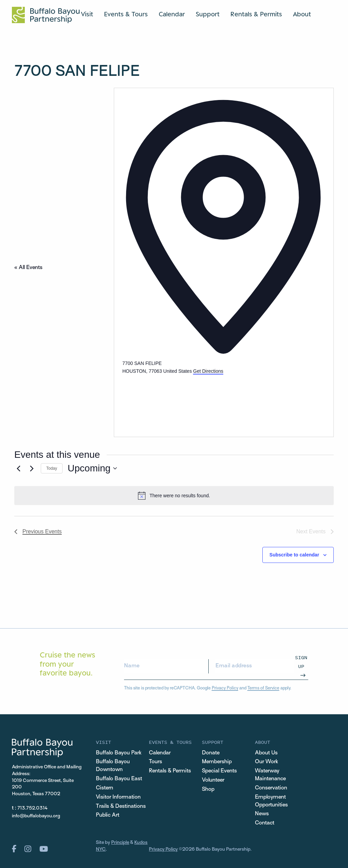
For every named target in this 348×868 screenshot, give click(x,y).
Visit (87, 14)
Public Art (108, 815)
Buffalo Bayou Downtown (113, 766)
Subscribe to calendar (294, 555)
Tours (155, 762)
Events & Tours (126, 14)
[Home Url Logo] (46, 15)
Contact (265, 823)
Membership (217, 762)
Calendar (172, 14)
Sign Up (301, 662)
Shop (208, 789)
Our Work (266, 762)
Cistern (105, 788)
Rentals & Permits (256, 14)
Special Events (219, 771)
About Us (266, 753)
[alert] (174, 496)
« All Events (28, 268)
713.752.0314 (32, 808)
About (302, 14)
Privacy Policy (225, 688)
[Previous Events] (18, 468)
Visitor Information (118, 797)
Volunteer (213, 780)
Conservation (271, 788)
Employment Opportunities (271, 801)
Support (208, 14)
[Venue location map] (173, 401)
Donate (211, 753)
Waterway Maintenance (270, 775)
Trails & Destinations (121, 806)
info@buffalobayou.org (36, 816)
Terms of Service (263, 688)
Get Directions (208, 371)
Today (52, 468)
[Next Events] (32, 468)
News (262, 814)
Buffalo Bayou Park (119, 753)
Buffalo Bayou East (119, 779)
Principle (120, 843)
